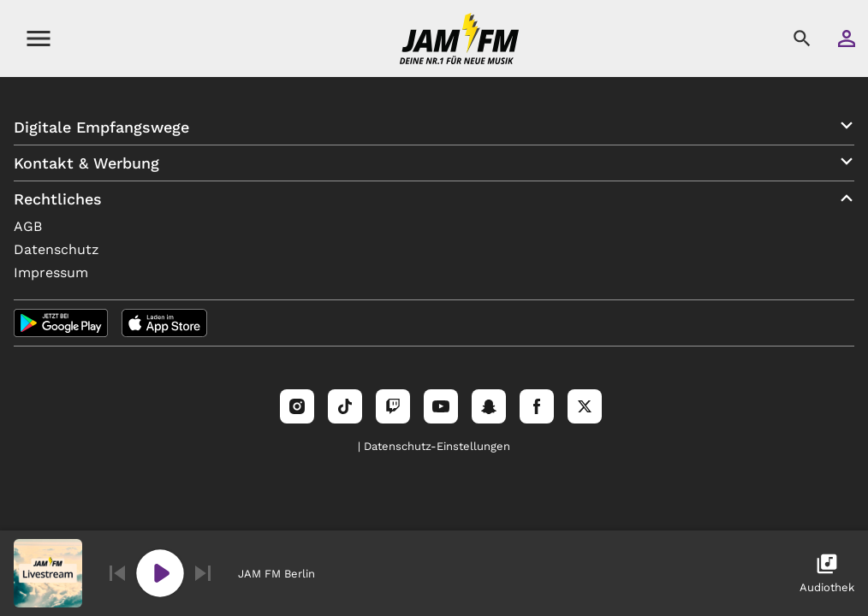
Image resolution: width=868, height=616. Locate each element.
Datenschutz (56, 249)
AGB (28, 226)
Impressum (51, 272)
